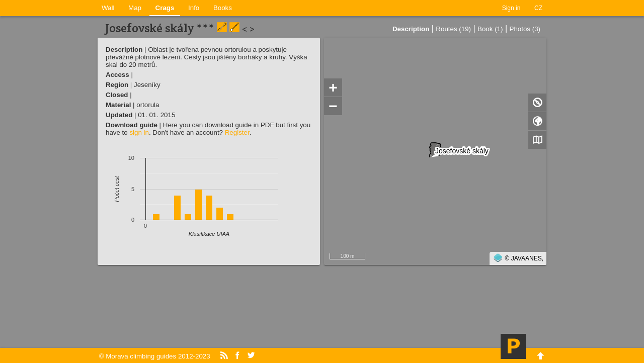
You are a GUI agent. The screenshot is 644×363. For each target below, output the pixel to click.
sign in (139, 132)
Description (411, 29)
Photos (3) (525, 29)
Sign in (511, 8)
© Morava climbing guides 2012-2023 (155, 356)
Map (135, 8)
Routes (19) (453, 29)
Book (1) (490, 29)
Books (223, 8)
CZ (538, 8)
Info (194, 8)
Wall (108, 8)
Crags (165, 8)
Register (237, 132)
